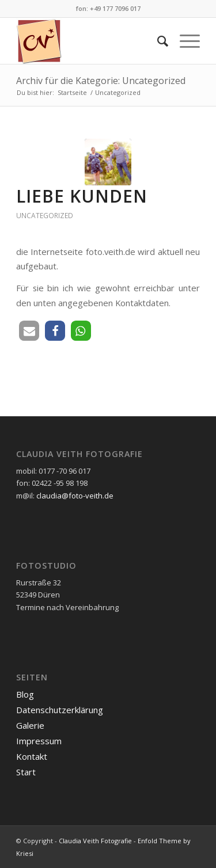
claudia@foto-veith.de (75, 496)
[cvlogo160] (90, 41)
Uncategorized (45, 216)
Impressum (39, 741)
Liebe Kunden (82, 196)
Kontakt (32, 756)
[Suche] (157, 41)
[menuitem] (157, 41)
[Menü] (184, 41)
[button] (29, 331)
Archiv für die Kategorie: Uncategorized (101, 81)
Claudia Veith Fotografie (95, 841)
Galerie (30, 725)
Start (26, 772)
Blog (25, 694)
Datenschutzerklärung (60, 710)
